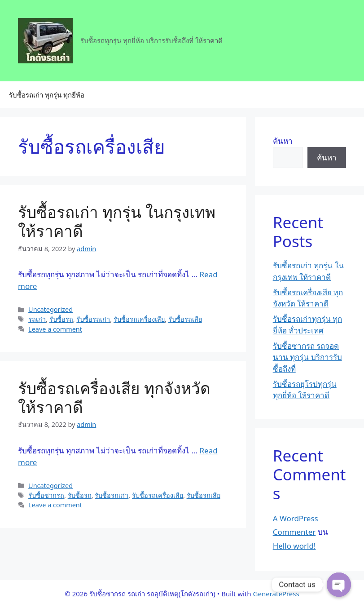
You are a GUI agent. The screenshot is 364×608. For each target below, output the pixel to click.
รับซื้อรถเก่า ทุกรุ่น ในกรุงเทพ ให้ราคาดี (117, 221)
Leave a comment (55, 329)
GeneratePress (276, 594)
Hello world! (294, 546)
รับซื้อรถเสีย (185, 319)
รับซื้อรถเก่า (93, 319)
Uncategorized (50, 309)
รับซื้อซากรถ (46, 495)
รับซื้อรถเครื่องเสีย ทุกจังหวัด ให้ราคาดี (114, 397)
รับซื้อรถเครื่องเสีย (139, 319)
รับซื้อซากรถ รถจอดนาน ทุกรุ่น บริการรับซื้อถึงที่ (307, 357)
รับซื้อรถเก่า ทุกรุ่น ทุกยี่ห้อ (47, 95)
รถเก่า (37, 319)
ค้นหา (283, 141)
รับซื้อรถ (61, 319)
